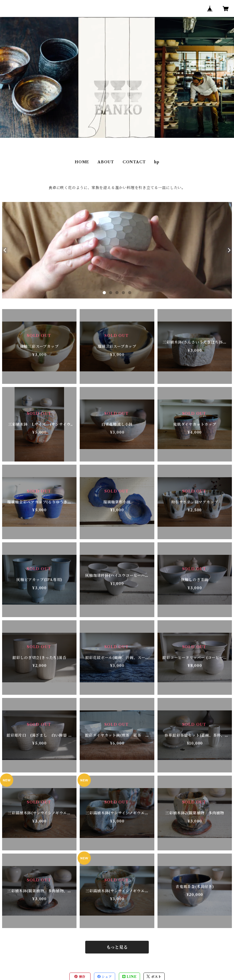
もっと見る (117, 947)
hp (157, 162)
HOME (82, 162)
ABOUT (106, 162)
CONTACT (134, 162)
